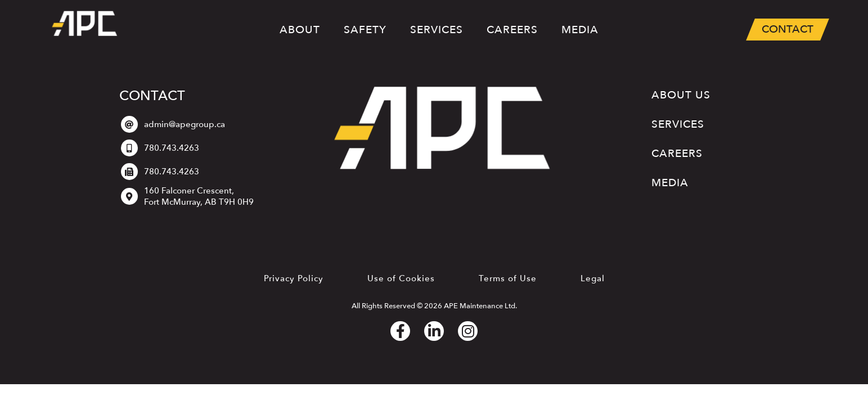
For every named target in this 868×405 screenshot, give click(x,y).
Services (437, 32)
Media (580, 30)
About (300, 30)
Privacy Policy (294, 278)
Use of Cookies (401, 278)
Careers (512, 30)
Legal (593, 278)
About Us (681, 95)
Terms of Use (508, 278)
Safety (365, 30)
